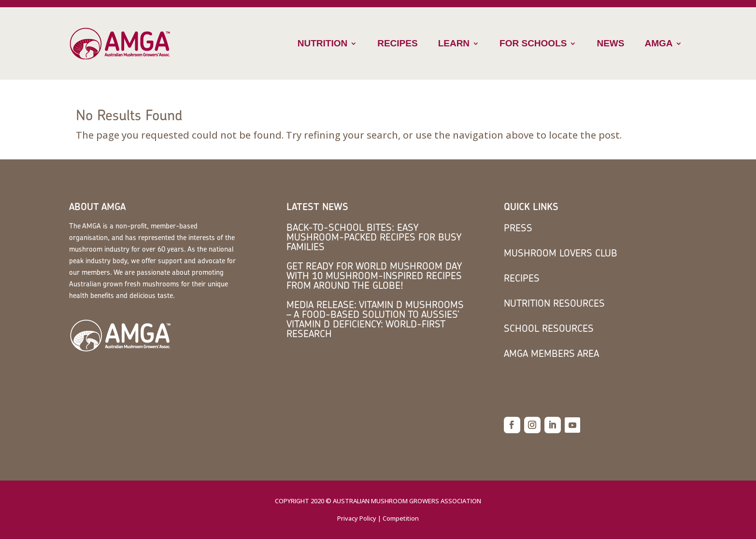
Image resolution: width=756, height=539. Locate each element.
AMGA (658, 43)
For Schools (533, 43)
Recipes (397, 43)
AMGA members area (551, 353)
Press (518, 228)
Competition (401, 518)
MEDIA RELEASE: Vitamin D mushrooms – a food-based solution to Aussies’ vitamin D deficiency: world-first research (375, 319)
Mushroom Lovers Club (561, 253)
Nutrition (322, 43)
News (610, 43)
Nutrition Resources (554, 303)
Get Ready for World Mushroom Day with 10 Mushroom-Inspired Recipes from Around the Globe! (374, 276)
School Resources (549, 328)
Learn (454, 43)
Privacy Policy (357, 518)
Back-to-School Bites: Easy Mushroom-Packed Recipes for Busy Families (374, 237)
